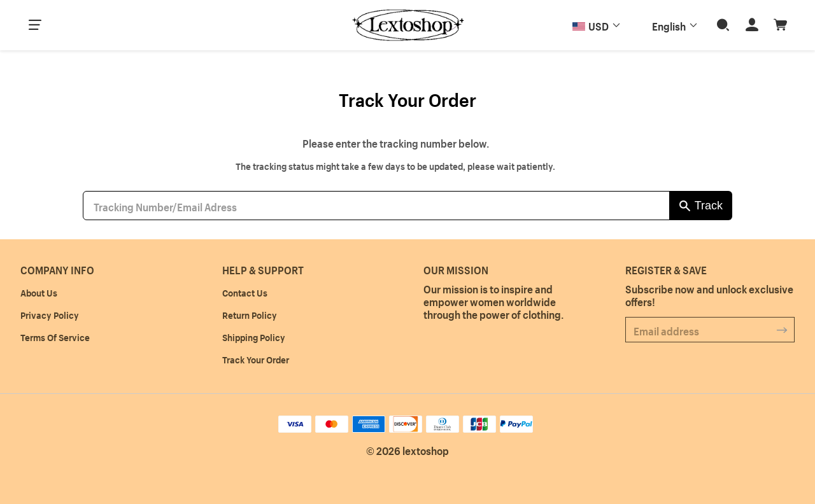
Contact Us (245, 292)
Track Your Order (256, 359)
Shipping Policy (254, 337)
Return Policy (250, 314)
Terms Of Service (55, 337)
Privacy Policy (50, 314)
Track (709, 206)
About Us (39, 292)
